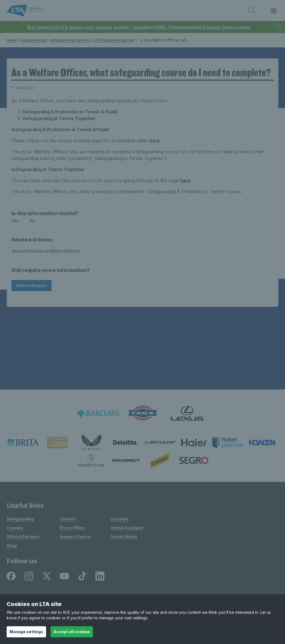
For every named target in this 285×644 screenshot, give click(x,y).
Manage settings (26, 632)
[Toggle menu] (274, 11)
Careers (15, 528)
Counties (120, 519)
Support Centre (75, 537)
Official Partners (23, 537)
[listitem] (98, 413)
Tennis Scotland (127, 528)
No (32, 220)
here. (155, 141)
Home (12, 40)
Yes (15, 220)
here (185, 180)
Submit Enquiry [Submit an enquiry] (31, 285)
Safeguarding (32, 40)
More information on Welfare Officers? (46, 251)
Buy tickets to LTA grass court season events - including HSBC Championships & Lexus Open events (139, 27)
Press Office (72, 528)
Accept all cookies (72, 632)
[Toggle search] (252, 11)
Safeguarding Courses (68, 40)
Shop (12, 545)
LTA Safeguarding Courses (116, 40)
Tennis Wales (124, 537)
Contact (68, 519)
